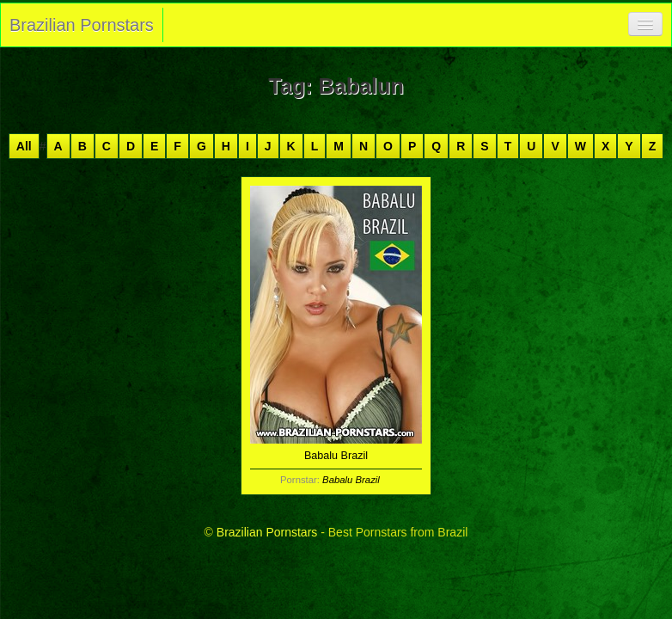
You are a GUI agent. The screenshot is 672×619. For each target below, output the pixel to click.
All (24, 146)
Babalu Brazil (351, 480)
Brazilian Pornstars (82, 25)
